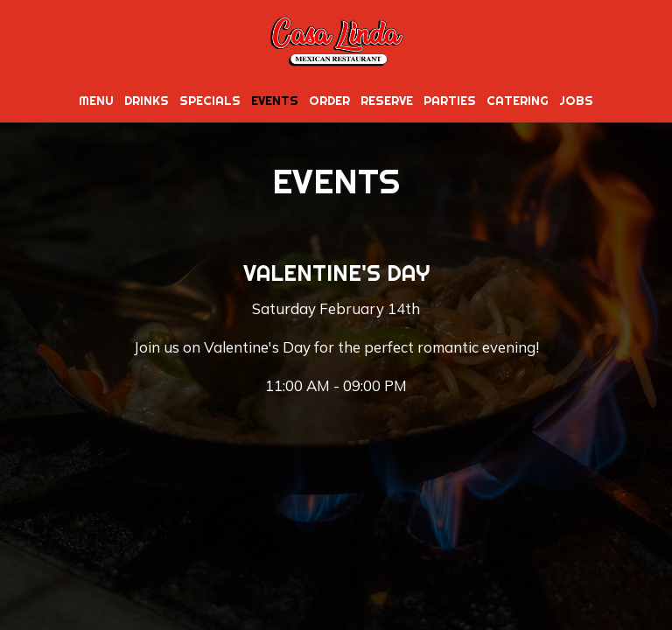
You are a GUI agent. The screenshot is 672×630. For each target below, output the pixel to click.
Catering (518, 101)
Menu (96, 101)
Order (329, 101)
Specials (210, 101)
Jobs (576, 101)
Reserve (387, 101)
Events (275, 101)
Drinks (147, 101)
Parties (450, 101)
